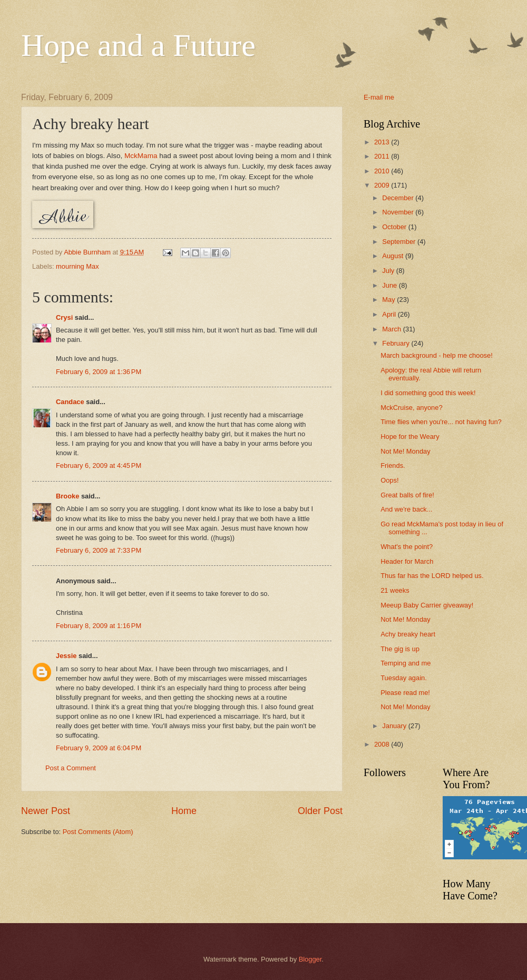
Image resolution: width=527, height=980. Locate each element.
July (389, 271)
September (400, 242)
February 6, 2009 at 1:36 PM (99, 372)
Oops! (389, 480)
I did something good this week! (428, 393)
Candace (70, 402)
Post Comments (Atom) (98, 832)
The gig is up (400, 649)
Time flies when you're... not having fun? (441, 422)
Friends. (393, 465)
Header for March (407, 561)
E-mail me (379, 97)
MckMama (141, 156)
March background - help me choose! (437, 355)
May (389, 300)
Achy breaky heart (408, 634)
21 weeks (395, 590)
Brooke (67, 496)
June (391, 285)
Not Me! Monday (405, 451)
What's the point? (407, 547)
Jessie (66, 656)
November (399, 212)
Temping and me (406, 663)
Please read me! (405, 693)
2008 (383, 744)
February (397, 343)
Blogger (310, 959)
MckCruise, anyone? (411, 408)
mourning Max (77, 266)
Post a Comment (71, 768)
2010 (383, 171)
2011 (383, 156)
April (390, 314)
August (394, 256)
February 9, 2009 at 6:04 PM (99, 748)
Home (184, 811)
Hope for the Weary (410, 437)
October (395, 227)
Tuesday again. (404, 678)
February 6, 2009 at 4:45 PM (99, 465)
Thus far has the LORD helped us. (432, 576)
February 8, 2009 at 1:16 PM (99, 626)
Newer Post (46, 811)
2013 (383, 142)
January (395, 726)
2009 (383, 185)
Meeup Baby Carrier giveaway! (427, 605)
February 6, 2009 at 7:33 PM (99, 550)
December (399, 198)
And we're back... (406, 509)
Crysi (64, 317)
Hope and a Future (138, 45)
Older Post (320, 811)
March (392, 329)
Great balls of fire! (407, 495)
